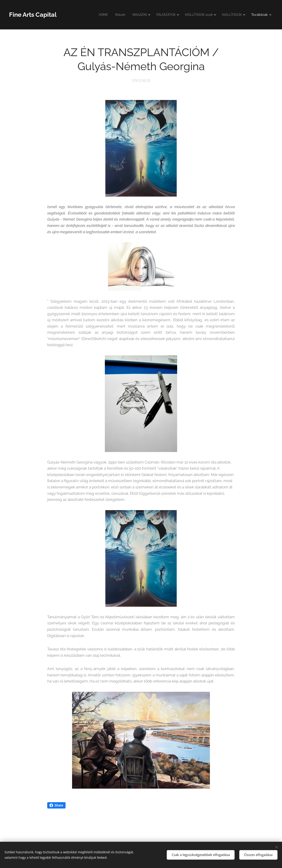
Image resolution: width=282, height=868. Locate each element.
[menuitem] (96, 15)
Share (56, 805)
